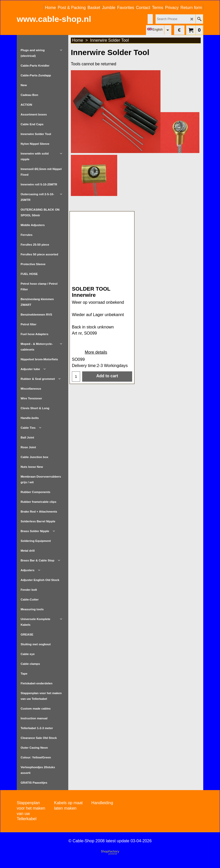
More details (96, 357)
